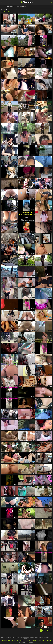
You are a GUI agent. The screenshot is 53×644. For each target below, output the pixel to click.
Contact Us (49, 640)
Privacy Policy (23, 640)
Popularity (4, 11)
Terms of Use (15, 640)
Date (9, 11)
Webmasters (42, 640)
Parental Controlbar (6, 640)
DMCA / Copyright (33, 640)
